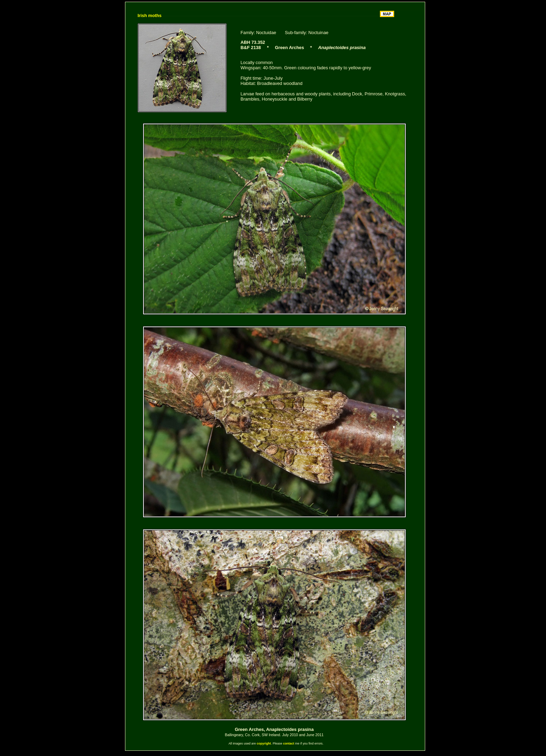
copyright (264, 743)
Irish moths (150, 15)
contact (289, 743)
